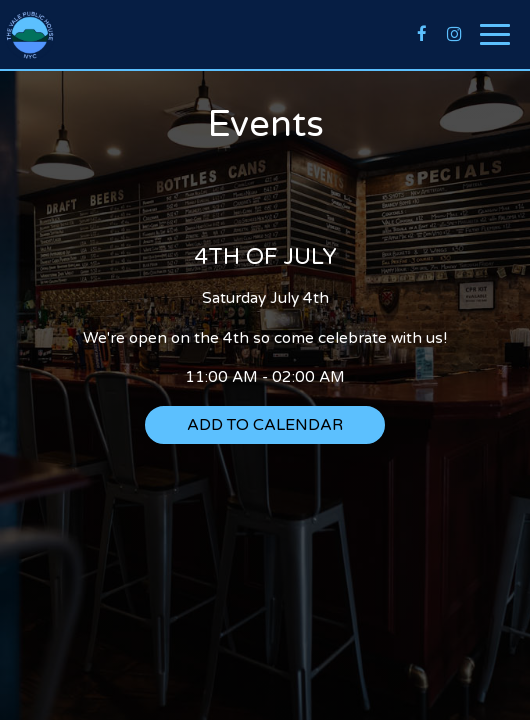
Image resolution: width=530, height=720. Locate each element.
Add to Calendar (265, 425)
